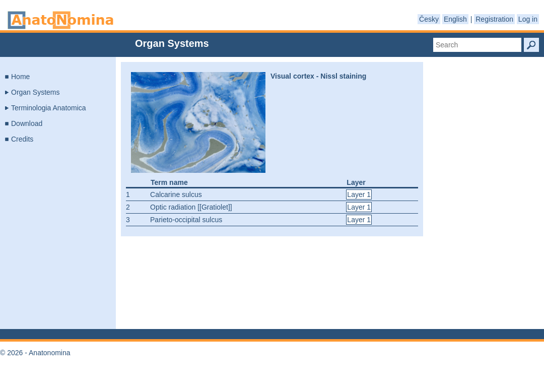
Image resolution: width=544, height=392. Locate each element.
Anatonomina (60, 20)
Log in (528, 19)
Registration (494, 19)
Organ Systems (35, 92)
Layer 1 (359, 194)
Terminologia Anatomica (49, 108)
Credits (22, 139)
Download (27, 123)
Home (20, 77)
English (455, 19)
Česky (429, 19)
